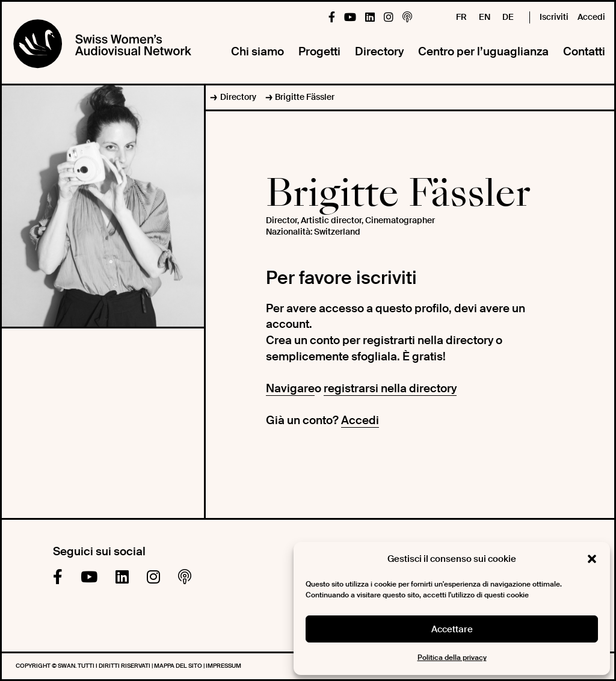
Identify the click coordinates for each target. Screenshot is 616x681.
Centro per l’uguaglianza (483, 51)
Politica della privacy (452, 658)
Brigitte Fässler (305, 97)
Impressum (223, 666)
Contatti (584, 51)
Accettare (452, 629)
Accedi (591, 17)
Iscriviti (554, 17)
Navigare (290, 388)
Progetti (319, 51)
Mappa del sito (179, 666)
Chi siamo (257, 51)
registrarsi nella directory (390, 388)
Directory (379, 51)
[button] (592, 559)
